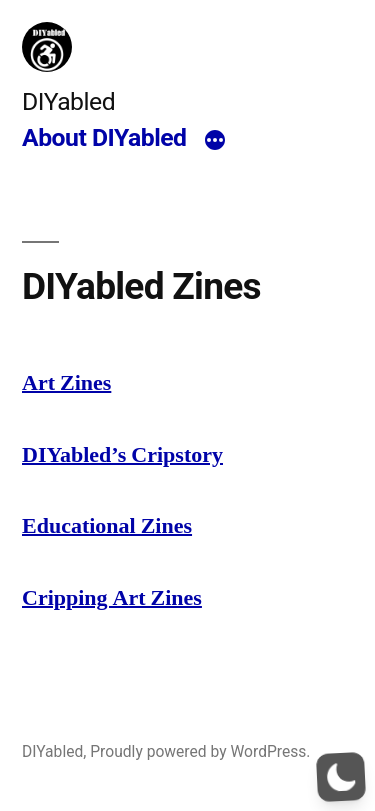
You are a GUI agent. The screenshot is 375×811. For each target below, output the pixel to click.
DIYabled (68, 101)
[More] (215, 141)
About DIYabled (104, 137)
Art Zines (66, 383)
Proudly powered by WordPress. (200, 751)
